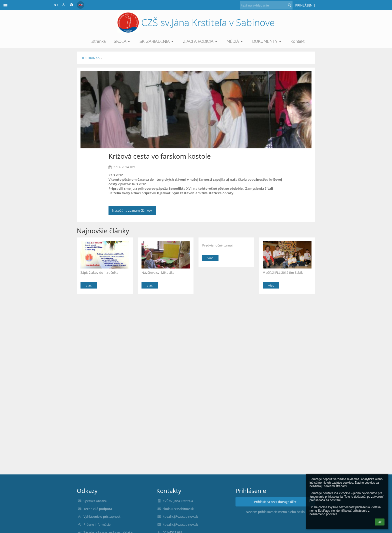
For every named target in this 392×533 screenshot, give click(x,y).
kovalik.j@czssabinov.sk (180, 516)
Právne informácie (97, 524)
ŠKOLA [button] (123, 41)
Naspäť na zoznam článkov (132, 210)
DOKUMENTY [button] (267, 41)
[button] (80, 5)
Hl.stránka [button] (97, 41)
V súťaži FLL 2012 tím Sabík (283, 273)
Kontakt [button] (297, 41)
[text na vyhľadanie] (266, 5)
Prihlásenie (305, 5)
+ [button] (56, 5)
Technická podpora (98, 509)
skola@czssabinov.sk (178, 509)
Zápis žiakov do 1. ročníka (99, 273)
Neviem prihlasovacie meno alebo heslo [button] (275, 512)
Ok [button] (380, 522)
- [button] (64, 5)
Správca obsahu (95, 501)
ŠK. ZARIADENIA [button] (157, 41)
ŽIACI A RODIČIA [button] (201, 41)
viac (89, 285)
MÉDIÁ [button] (235, 41)
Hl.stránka (90, 58)
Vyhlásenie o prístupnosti (102, 516)
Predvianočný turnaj (217, 245)
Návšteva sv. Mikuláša (158, 273)
